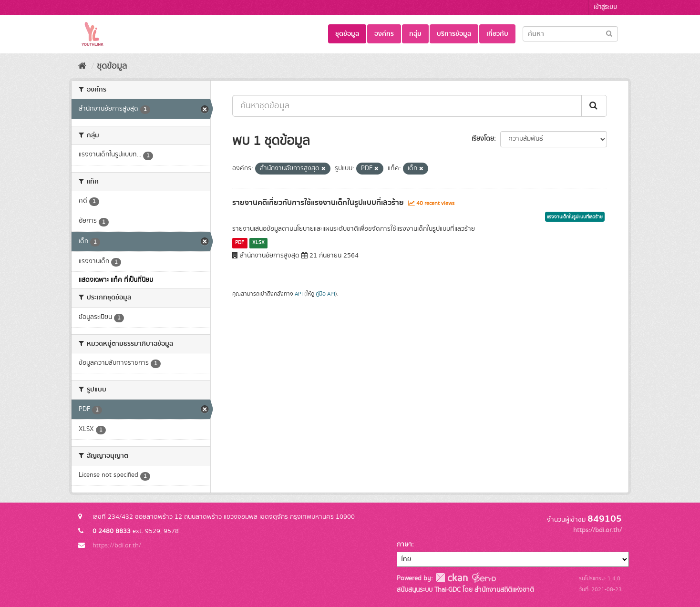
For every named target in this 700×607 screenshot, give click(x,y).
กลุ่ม (415, 34)
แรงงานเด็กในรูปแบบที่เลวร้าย (575, 217)
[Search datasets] (570, 34)
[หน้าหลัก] (82, 66)
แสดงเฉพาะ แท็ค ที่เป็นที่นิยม (116, 280)
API (299, 294)
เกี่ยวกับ (497, 34)
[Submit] (609, 33)
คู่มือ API (325, 294)
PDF (240, 243)
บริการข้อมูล (454, 34)
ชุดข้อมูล (347, 34)
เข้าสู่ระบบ (605, 7)
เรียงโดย (483, 139)
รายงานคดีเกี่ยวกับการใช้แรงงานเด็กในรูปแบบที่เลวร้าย (318, 203)
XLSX (258, 243)
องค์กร (384, 34)
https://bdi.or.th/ (117, 545)
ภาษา (404, 545)
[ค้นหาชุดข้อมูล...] (407, 106)
